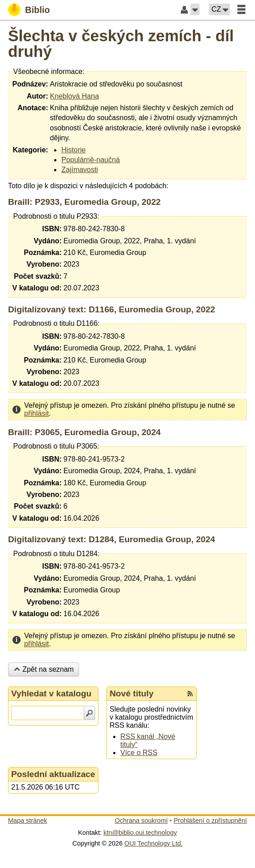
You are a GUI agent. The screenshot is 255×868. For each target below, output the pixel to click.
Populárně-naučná (91, 160)
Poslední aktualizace (53, 774)
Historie (73, 150)
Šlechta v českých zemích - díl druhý (121, 43)
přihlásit (36, 413)
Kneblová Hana (74, 96)
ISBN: (52, 229)
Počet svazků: (38, 276)
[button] (195, 9)
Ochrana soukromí (141, 820)
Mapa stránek (28, 820)
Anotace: (33, 108)
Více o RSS (139, 753)
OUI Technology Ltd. (153, 843)
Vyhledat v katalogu (51, 693)
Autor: (38, 96)
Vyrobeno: (44, 264)
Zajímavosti (80, 170)
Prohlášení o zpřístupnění (210, 820)
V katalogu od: (37, 288)
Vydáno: (48, 241)
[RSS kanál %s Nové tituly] (190, 694)
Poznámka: (42, 253)
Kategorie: (30, 150)
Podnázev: (30, 84)
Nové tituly (132, 693)
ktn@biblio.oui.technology (140, 833)
